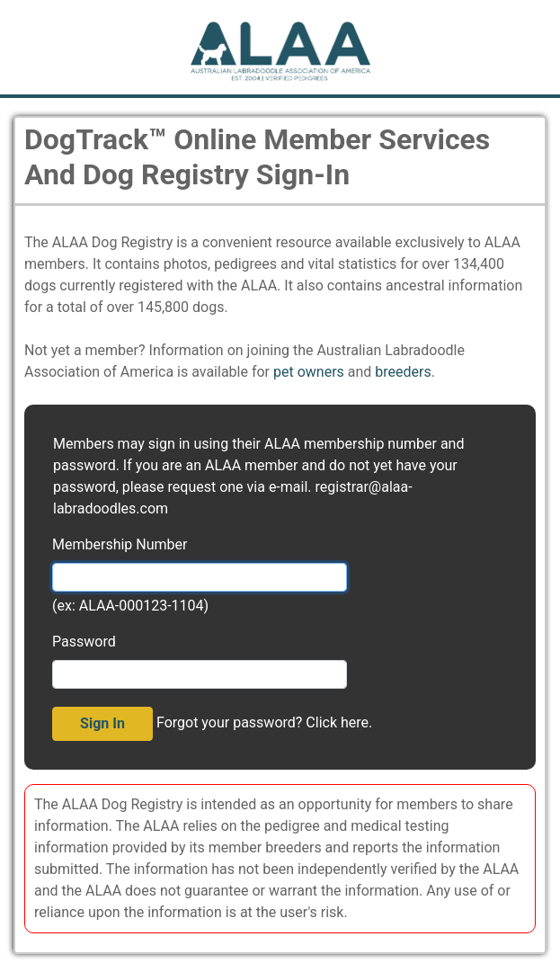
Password (84, 642)
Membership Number (120, 544)
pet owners (309, 372)
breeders (403, 372)
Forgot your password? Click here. (264, 722)
